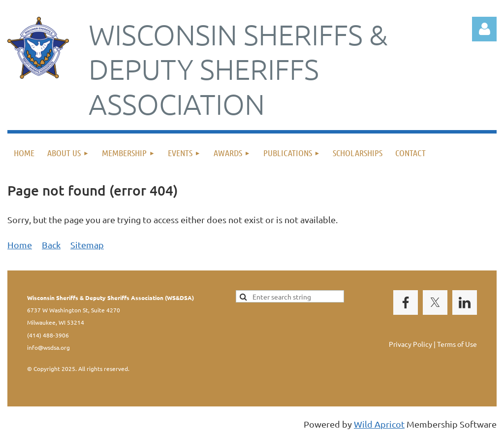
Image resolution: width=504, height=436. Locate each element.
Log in (484, 29)
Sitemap (87, 245)
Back (51, 245)
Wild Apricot (379, 424)
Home (20, 245)
